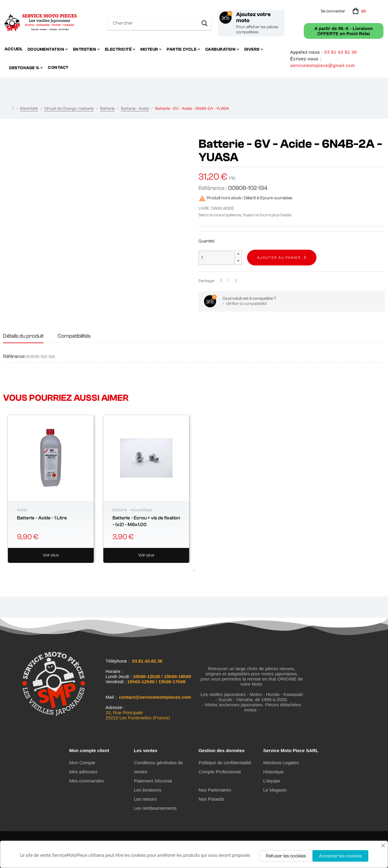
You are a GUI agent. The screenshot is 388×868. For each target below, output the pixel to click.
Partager (221, 281)
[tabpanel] (51, 489)
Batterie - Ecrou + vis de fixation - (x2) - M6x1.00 (146, 521)
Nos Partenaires (215, 790)
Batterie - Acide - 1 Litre (42, 518)
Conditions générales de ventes (159, 767)
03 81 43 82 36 (341, 52)
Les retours (145, 799)
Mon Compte (82, 763)
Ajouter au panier (279, 258)
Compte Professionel (220, 772)
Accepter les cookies (340, 856)
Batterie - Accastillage (132, 510)
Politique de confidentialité (225, 763)
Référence (14, 356)
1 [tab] (194, 571)
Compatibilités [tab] (74, 336)
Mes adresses (83, 772)
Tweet (229, 281)
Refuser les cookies (286, 856)
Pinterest (236, 281)
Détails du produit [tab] (23, 336)
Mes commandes (86, 781)
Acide (22, 510)
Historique (273, 772)
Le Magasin (275, 790)
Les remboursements (155, 808)
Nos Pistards (211, 799)
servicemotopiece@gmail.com (323, 66)
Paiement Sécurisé (153, 781)
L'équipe (272, 781)
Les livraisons (148, 790)
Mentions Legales (281, 763)
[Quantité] (217, 258)
